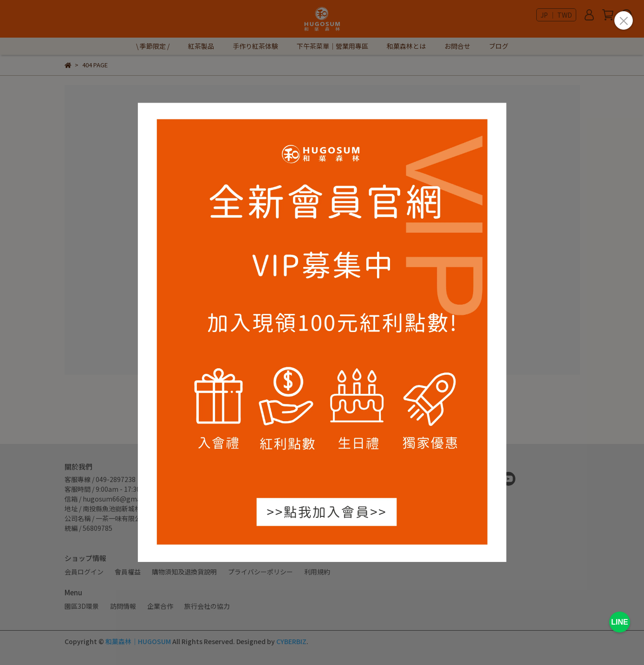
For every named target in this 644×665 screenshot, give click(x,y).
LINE (619, 622)
